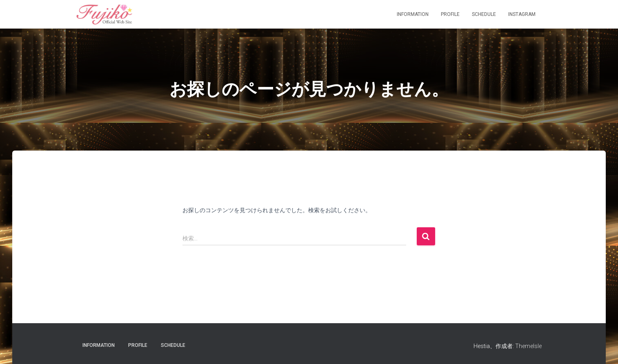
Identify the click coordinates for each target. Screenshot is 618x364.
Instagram (522, 14)
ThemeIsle (528, 346)
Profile (450, 14)
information (413, 14)
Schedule (484, 14)
